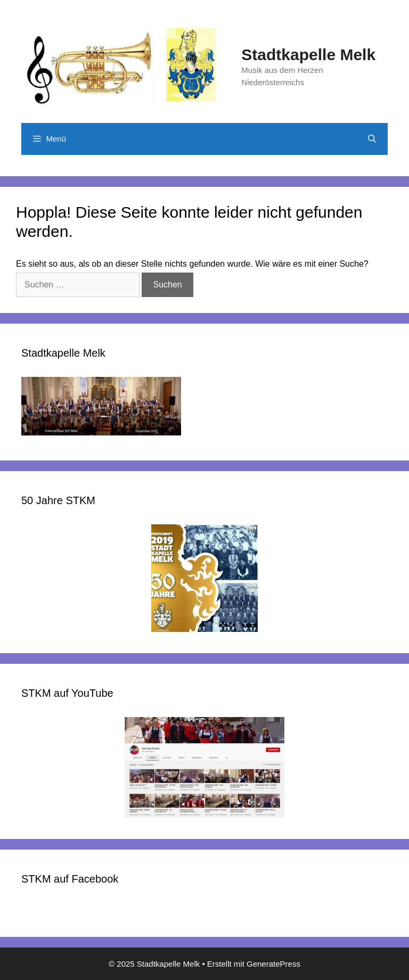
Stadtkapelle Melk (308, 55)
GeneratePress (273, 964)
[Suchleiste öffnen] (372, 139)
